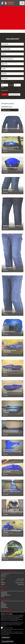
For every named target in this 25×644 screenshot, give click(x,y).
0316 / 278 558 (20, 579)
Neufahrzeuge (4, 594)
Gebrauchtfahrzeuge (6, 595)
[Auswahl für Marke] (12, 54)
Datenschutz (4, 605)
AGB (2, 602)
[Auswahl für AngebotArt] (12, 59)
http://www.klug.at (20, 583)
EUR (3, 87)
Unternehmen (4, 592)
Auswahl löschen (14, 94)
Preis (2, 82)
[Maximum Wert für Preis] (17, 85)
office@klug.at (21, 584)
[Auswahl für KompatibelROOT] (12, 49)
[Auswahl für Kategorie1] (12, 44)
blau (5, 94)
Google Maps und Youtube (8, 628)
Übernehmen (6, 638)
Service (3, 596)
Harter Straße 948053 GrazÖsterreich (5, 575)
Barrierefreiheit (4, 607)
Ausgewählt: (5, 90)
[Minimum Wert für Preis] (5, 85)
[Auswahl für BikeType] (12, 64)
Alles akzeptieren (7, 642)
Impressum (4, 604)
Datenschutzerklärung (14, 620)
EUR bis (11, 85)
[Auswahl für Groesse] (12, 74)
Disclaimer (3, 606)
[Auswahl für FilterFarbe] (12, 69)
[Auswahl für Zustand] (12, 79)
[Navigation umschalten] (22, 3)
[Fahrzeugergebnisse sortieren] (10, 110)
